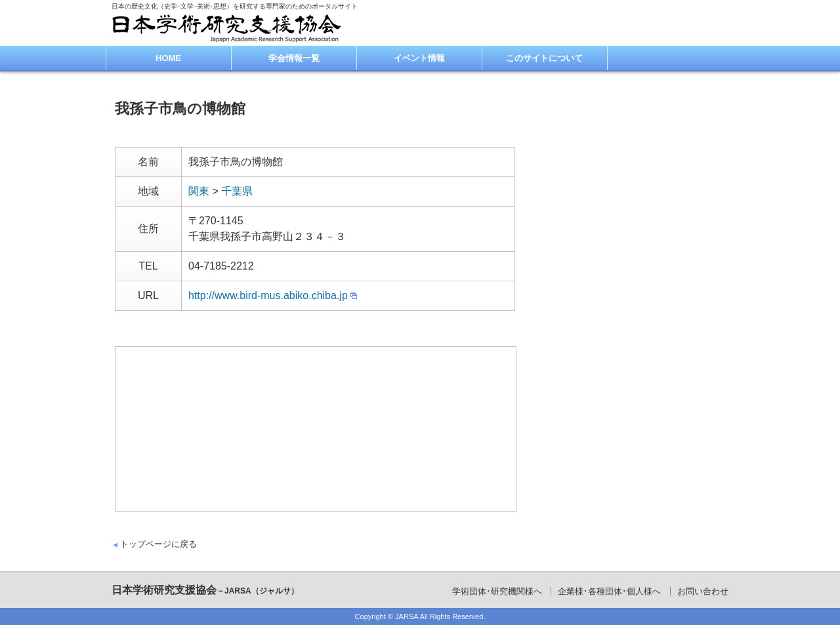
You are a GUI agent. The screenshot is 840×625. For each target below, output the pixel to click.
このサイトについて (544, 58)
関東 (199, 191)
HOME (168, 58)
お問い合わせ (703, 591)
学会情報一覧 (294, 58)
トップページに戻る (158, 544)
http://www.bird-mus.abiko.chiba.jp (268, 295)
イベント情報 (419, 58)
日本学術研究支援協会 (205, 590)
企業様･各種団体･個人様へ (609, 591)
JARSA (407, 616)
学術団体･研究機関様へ (497, 591)
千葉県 (237, 191)
